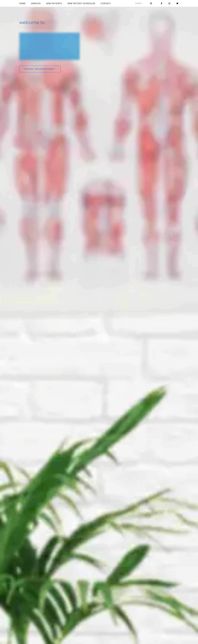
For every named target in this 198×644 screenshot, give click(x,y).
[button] (40, 69)
